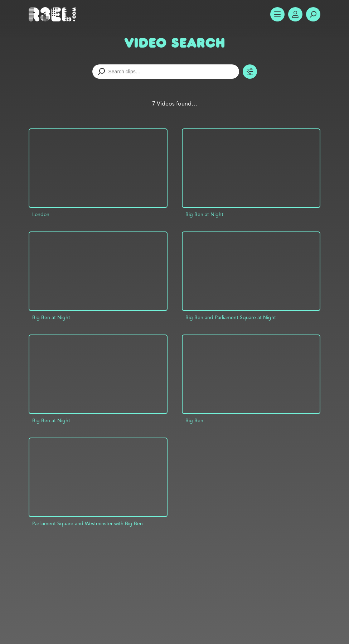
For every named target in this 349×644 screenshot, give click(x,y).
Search (313, 14)
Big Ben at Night (204, 214)
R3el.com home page (54, 14)
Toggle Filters (250, 72)
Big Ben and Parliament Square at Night (231, 317)
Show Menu (277, 14)
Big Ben (194, 420)
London (41, 214)
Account (295, 14)
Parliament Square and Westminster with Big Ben (88, 523)
